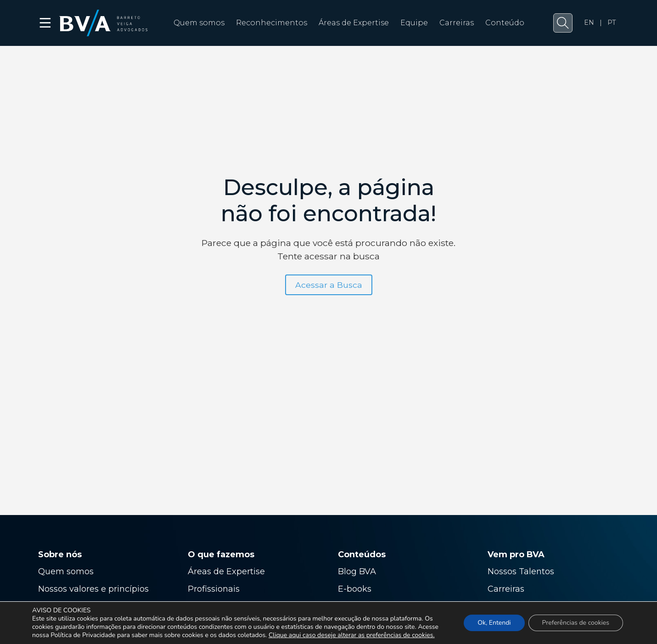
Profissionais (215, 589)
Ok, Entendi (494, 623)
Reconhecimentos (272, 23)
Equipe (414, 23)
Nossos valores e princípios (93, 589)
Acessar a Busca (329, 285)
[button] (563, 23)
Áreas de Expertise (354, 23)
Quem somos (199, 23)
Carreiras (457, 23)
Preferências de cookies (576, 623)
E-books (355, 589)
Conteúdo (505, 23)
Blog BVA (357, 571)
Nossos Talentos (521, 571)
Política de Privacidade (83, 635)
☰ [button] (46, 23)
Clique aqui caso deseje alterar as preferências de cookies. (352, 635)
